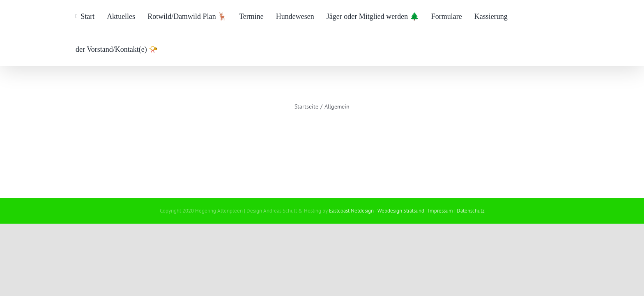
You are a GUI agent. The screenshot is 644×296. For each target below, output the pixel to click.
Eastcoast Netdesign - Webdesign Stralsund (377, 211)
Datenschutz (471, 211)
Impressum (440, 211)
